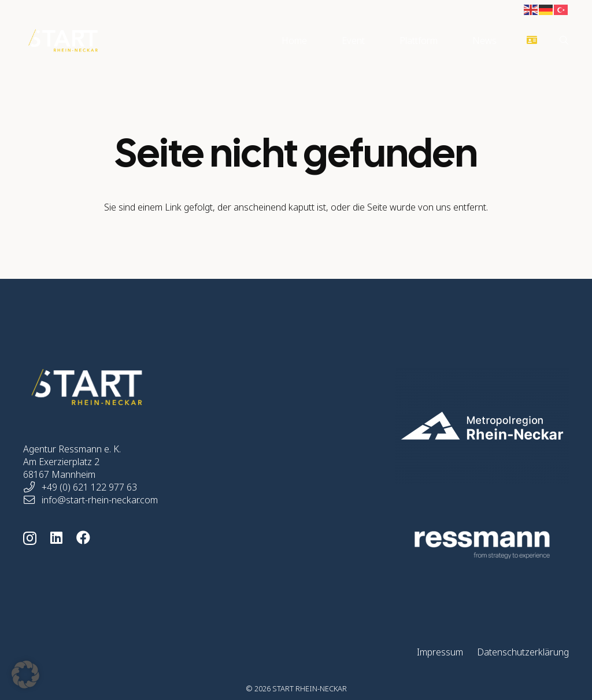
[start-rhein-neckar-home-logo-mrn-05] (467, 426)
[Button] (532, 41)
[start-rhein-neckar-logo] (63, 40)
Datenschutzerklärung (523, 652)
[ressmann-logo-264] (467, 545)
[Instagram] (30, 538)
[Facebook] (83, 537)
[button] (564, 40)
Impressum (440, 652)
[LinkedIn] (56, 537)
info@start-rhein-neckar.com (100, 500)
